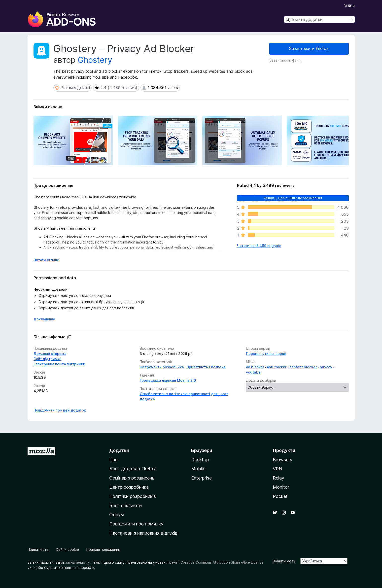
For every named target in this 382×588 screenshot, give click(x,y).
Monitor (281, 487)
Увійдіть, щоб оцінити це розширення (293, 198)
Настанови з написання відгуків (143, 533)
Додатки (119, 450)
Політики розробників (133, 496)
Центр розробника (129, 487)
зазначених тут (78, 562)
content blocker (303, 367)
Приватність (38, 549)
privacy (326, 367)
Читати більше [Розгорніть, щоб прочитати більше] (46, 260)
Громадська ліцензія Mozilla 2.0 (168, 380)
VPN (278, 469)
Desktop (200, 460)
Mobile (198, 469)
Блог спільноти (125, 505)
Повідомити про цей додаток (60, 410)
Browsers (282, 460)
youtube (253, 372)
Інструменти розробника (162, 367)
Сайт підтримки (48, 359)
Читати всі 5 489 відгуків (259, 246)
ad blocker (255, 367)
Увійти (349, 6)
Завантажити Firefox (309, 48)
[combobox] (319, 19)
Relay (278, 478)
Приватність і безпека (206, 367)
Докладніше (44, 319)
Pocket (280, 496)
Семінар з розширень (132, 478)
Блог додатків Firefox (132, 469)
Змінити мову (284, 561)
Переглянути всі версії (266, 354)
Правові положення (103, 549)
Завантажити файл (285, 60)
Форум (117, 515)
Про (113, 460)
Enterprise (201, 478)
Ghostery (95, 60)
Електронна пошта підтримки (59, 364)
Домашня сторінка (50, 354)
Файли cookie (67, 549)
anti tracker (277, 367)
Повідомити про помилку (136, 524)
